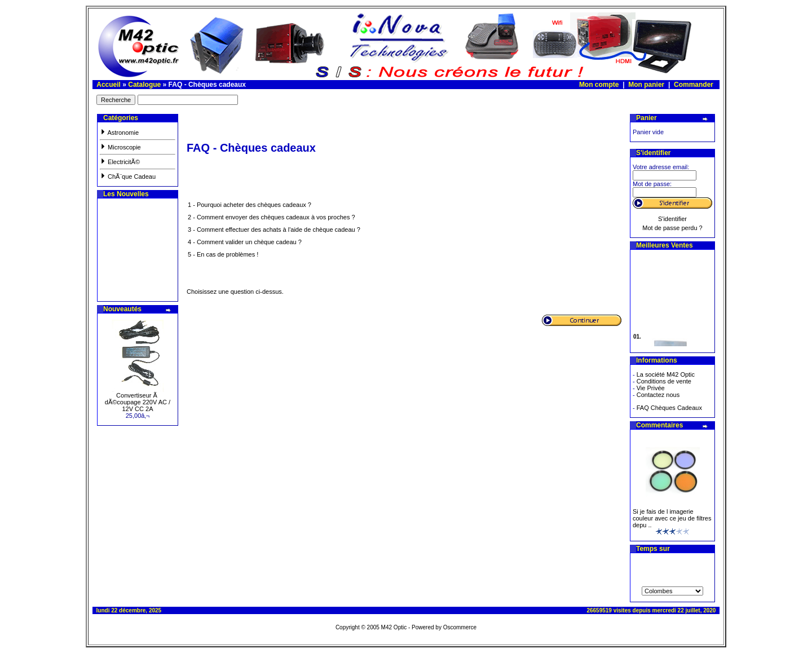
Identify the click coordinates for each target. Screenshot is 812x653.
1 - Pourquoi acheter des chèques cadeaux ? (250, 205)
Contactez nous (658, 395)
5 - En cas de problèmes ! (223, 254)
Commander (694, 85)
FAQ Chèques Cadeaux (669, 408)
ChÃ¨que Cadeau (128, 177)
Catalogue (144, 85)
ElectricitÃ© (120, 162)
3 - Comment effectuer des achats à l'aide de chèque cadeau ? (274, 230)
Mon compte (599, 85)
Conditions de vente (664, 381)
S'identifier (672, 219)
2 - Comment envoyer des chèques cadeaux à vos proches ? (272, 217)
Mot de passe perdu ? (672, 228)
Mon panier (646, 85)
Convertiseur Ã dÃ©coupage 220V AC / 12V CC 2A (138, 402)
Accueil (109, 85)
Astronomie (119, 133)
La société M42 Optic (666, 374)
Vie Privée (651, 388)
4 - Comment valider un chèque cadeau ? (245, 242)
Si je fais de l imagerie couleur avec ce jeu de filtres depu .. (672, 518)
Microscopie (120, 147)
